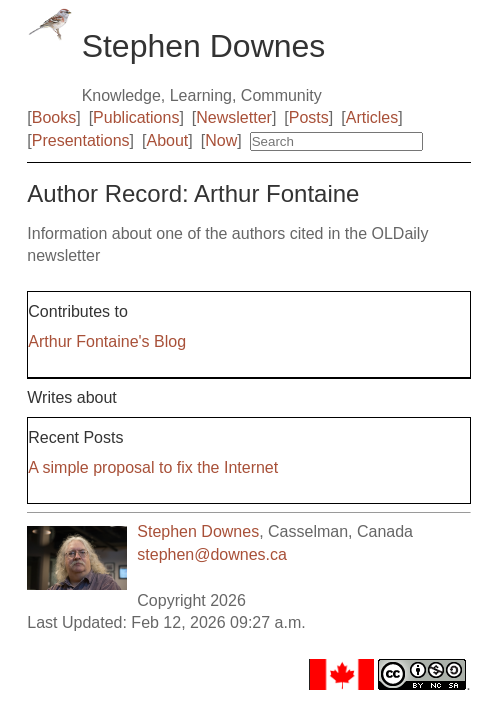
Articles (372, 117)
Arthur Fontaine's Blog (107, 341)
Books (54, 117)
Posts (309, 117)
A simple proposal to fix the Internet (153, 467)
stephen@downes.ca (212, 554)
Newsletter (234, 117)
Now (221, 140)
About (167, 140)
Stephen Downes (198, 531)
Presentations (81, 140)
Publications (136, 117)
